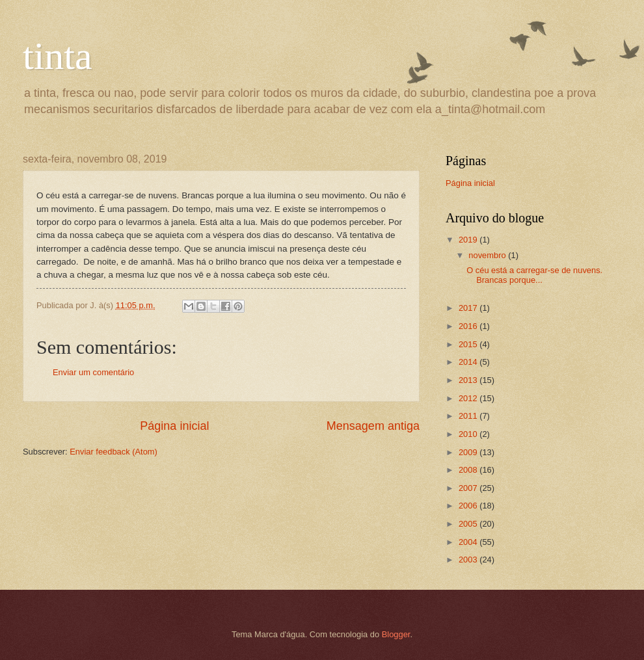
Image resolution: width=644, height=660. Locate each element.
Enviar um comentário (93, 372)
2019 (469, 240)
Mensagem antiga (373, 426)
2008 (469, 470)
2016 (469, 326)
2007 (469, 488)
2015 (469, 344)
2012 (469, 398)
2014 (469, 362)
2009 (469, 452)
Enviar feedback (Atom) (114, 452)
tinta (58, 56)
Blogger (396, 634)
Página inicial (174, 426)
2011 (469, 416)
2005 (469, 524)
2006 (469, 506)
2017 (469, 308)
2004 (469, 542)
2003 (469, 560)
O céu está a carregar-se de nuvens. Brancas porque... (534, 275)
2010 (469, 434)
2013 (469, 380)
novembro (488, 255)
